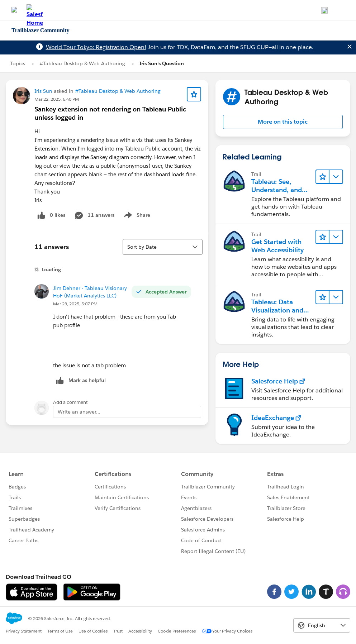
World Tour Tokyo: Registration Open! (96, 47)
